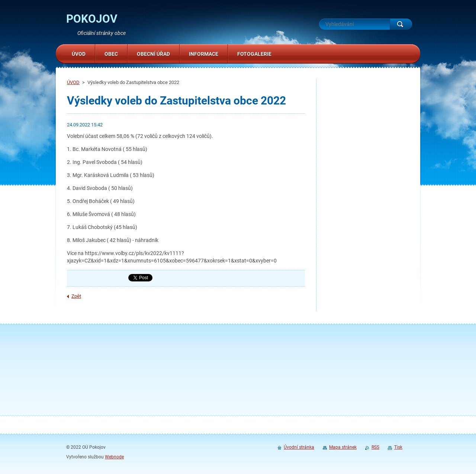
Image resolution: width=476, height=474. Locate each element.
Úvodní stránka (299, 447)
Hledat (401, 24)
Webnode (114, 457)
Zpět (76, 296)
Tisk (398, 447)
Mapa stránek (343, 447)
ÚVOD (73, 82)
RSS (375, 447)
